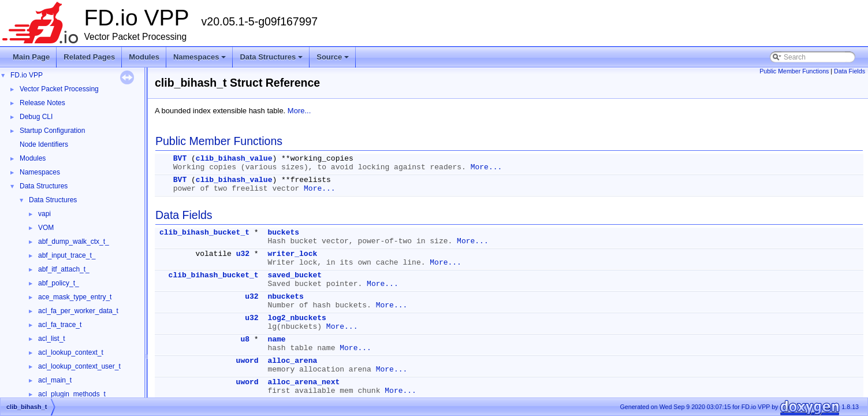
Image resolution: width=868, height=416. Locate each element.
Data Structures (272, 60)
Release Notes (42, 103)
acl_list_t (52, 339)
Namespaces (201, 60)
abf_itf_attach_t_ (64, 269)
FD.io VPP (27, 75)
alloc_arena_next (303, 382)
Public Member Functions (794, 71)
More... (299, 111)
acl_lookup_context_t (71, 352)
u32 (243, 254)
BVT (180, 159)
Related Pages (89, 57)
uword (247, 361)
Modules (144, 57)
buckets (283, 233)
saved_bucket (295, 275)
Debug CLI (36, 117)
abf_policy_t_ (59, 283)
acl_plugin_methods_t (72, 394)
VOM (46, 228)
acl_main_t (55, 380)
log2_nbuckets (297, 318)
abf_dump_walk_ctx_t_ (74, 242)
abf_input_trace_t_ (67, 255)
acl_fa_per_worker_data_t (78, 311)
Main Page (31, 57)
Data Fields (850, 71)
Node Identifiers (44, 144)
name (276, 339)
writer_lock (292, 254)
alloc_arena (292, 361)
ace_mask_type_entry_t (75, 297)
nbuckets (285, 297)
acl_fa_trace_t (60, 325)
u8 (245, 339)
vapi (44, 214)
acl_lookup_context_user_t (79, 366)
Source (334, 60)
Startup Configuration (52, 131)
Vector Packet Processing (59, 89)
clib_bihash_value (234, 159)
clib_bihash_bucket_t (204, 233)
